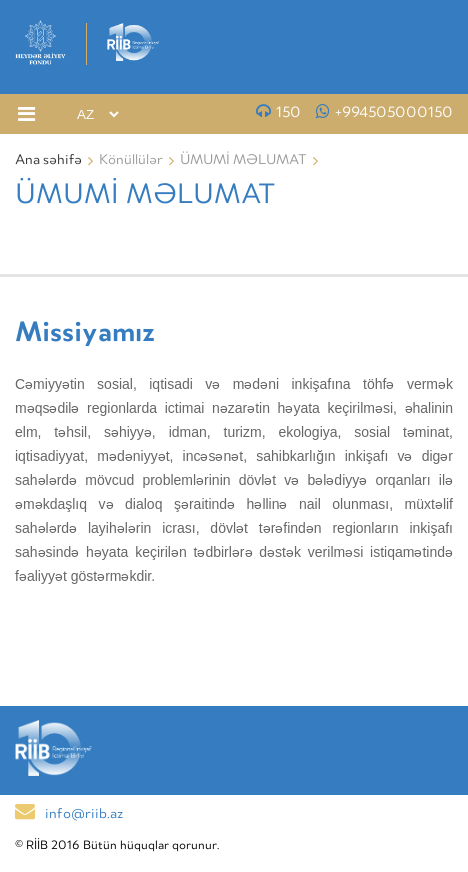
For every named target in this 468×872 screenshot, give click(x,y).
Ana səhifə (48, 161)
